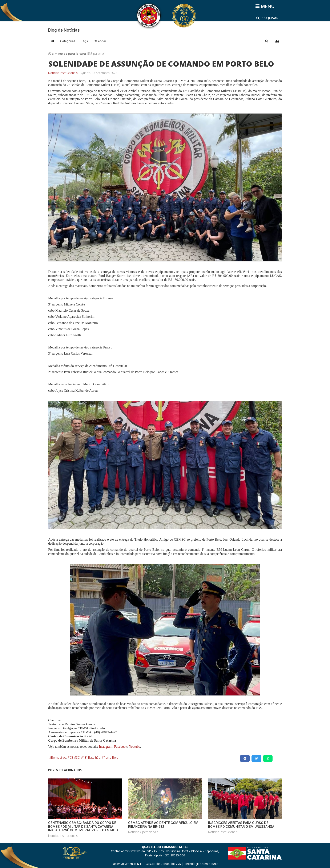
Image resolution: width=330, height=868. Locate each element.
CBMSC (75, 757)
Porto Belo (111, 757)
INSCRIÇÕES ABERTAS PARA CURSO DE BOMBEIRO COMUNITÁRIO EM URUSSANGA (241, 825)
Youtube (134, 747)
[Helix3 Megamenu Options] (266, 6)
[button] (267, 41)
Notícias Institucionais (63, 73)
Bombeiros (59, 757)
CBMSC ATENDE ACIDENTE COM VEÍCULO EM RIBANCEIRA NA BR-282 (163, 825)
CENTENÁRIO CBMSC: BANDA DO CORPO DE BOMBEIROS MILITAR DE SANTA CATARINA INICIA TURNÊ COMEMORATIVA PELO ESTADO (83, 826)
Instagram (106, 747)
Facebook (121, 747)
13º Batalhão (92, 757)
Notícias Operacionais (143, 832)
